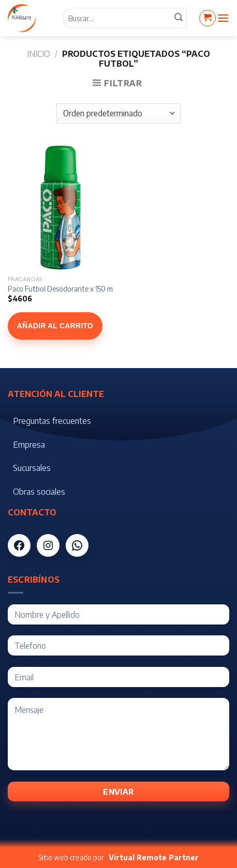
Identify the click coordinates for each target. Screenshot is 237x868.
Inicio (39, 54)
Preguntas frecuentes (52, 421)
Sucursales (32, 468)
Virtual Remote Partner (154, 857)
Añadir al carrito (55, 326)
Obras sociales (39, 492)
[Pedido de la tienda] (118, 113)
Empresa (29, 445)
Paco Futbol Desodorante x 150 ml (61, 289)
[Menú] (223, 18)
